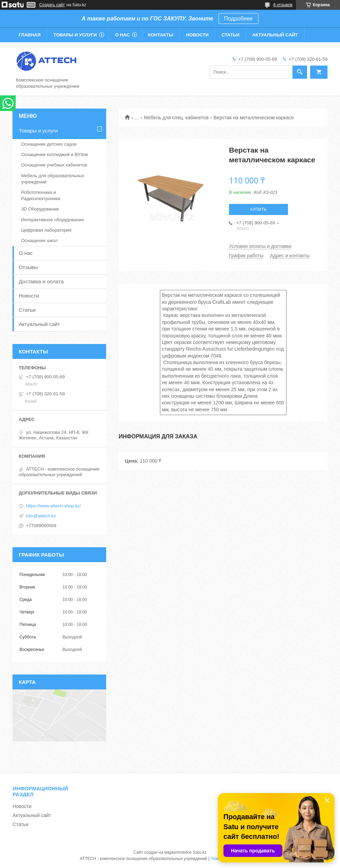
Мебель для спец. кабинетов (176, 118)
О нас (122, 35)
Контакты (161, 35)
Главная (30, 35)
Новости (197, 35)
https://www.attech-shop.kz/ (53, 506)
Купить (258, 209)
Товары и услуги (75, 35)
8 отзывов (283, 5)
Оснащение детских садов (49, 144)
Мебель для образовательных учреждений (53, 179)
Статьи (230, 35)
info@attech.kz (41, 516)
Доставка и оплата (41, 281)
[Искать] (300, 72)
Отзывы (28, 267)
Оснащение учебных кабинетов (54, 165)
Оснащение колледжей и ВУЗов (54, 154)
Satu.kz (199, 852)
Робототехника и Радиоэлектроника (41, 195)
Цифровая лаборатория (46, 230)
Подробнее (239, 19)
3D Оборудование (40, 209)
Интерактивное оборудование (53, 220)
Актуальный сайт (275, 35)
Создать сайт (52, 5)
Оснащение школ (39, 240)
